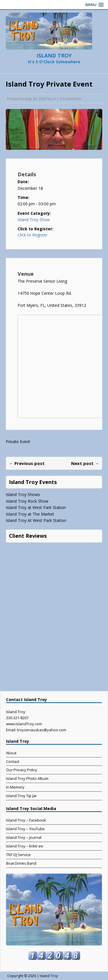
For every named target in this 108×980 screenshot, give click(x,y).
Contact (13, 761)
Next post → (85, 463)
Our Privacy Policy (22, 770)
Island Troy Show (34, 220)
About (11, 753)
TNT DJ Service (18, 855)
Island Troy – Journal (24, 837)
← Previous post (27, 463)
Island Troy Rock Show (27, 501)
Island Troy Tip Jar (21, 796)
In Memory (15, 787)
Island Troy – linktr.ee (25, 846)
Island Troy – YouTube (25, 829)
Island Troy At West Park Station (36, 520)
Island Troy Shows (23, 494)
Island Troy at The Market (30, 514)
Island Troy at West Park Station (36, 507)
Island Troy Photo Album (27, 778)
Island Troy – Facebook (26, 820)
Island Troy (49, 976)
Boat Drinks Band (21, 863)
